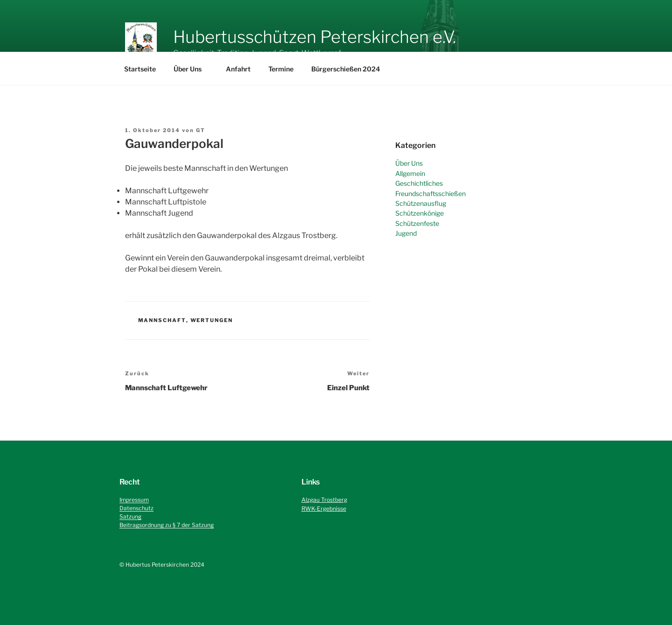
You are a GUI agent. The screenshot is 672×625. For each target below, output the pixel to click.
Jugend (406, 233)
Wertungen (212, 320)
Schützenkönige (420, 213)
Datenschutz (136, 508)
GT (201, 130)
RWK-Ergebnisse (324, 509)
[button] (141, 41)
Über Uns (192, 69)
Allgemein (410, 173)
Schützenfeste (417, 223)
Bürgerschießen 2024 (346, 69)
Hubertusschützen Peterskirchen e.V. (315, 37)
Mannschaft (162, 320)
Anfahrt (238, 69)
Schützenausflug (421, 203)
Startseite (140, 69)
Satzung (130, 516)
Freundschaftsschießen (430, 193)
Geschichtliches (419, 183)
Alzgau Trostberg (324, 500)
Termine (281, 69)
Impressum (134, 500)
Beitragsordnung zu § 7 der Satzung (167, 525)
